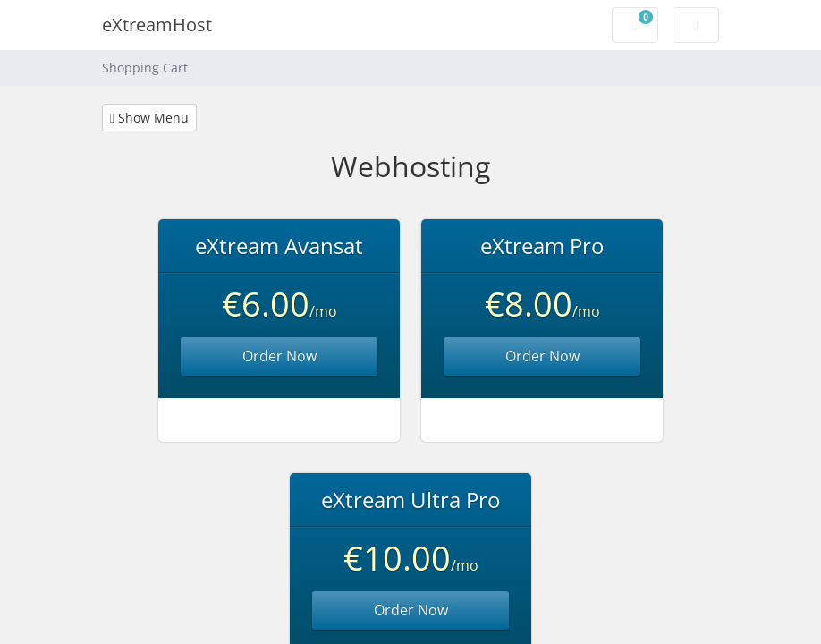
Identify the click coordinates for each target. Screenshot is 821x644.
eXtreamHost (157, 25)
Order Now (279, 356)
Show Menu (149, 118)
